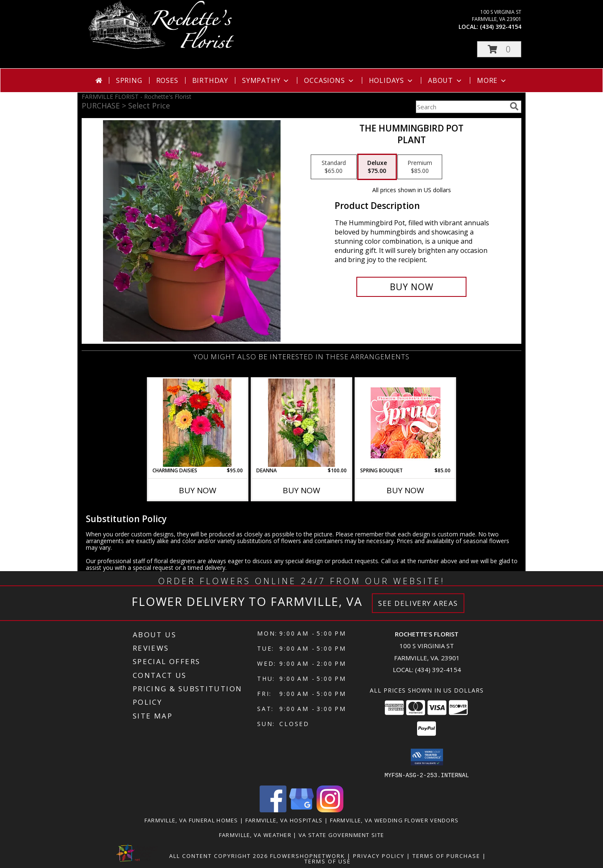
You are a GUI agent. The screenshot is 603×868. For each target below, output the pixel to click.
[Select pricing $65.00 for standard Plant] (334, 167)
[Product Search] (461, 107)
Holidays (392, 80)
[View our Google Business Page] (301, 810)
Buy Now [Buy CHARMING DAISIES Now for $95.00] (198, 490)
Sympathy (266, 80)
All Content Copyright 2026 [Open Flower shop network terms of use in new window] (219, 855)
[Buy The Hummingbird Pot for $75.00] (411, 287)
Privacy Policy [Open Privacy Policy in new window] (379, 855)
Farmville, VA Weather (255, 835)
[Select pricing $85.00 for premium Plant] (420, 167)
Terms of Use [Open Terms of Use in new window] (328, 861)
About (446, 80)
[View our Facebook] (273, 810)
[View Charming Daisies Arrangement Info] (198, 423)
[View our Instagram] (330, 810)
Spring (129, 80)
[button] (499, 49)
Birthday (210, 80)
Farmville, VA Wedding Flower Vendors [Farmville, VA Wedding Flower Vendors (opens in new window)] (394, 820)
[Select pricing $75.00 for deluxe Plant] (377, 167)
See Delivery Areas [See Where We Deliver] (418, 603)
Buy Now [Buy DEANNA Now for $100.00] (301, 490)
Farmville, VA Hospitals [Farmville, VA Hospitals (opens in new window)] (284, 820)
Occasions (329, 80)
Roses (167, 80)
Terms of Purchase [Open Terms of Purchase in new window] (446, 855)
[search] (514, 106)
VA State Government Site (341, 835)
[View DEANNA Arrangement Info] (302, 422)
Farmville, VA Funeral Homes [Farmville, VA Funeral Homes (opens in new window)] (191, 820)
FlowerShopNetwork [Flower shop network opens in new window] (308, 855)
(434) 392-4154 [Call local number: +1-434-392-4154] (501, 27)
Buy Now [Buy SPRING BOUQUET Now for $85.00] (405, 490)
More (492, 80)
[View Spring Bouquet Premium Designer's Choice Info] (406, 423)
